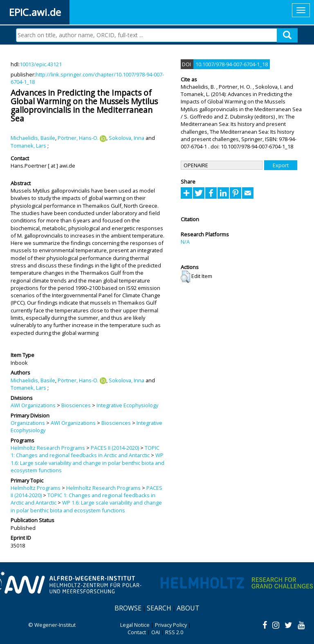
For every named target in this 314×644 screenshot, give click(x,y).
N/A (185, 242)
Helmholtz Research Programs (48, 448)
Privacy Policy (171, 625)
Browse (128, 608)
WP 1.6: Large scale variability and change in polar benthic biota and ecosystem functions (87, 463)
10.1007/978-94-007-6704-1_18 (232, 64)
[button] (185, 277)
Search (159, 608)
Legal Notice (135, 625)
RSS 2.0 (174, 632)
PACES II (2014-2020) (115, 448)
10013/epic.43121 (41, 64)
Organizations (28, 423)
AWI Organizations (33, 405)
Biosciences (76, 405)
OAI (156, 632)
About (188, 608)
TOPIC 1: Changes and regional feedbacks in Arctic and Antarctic (85, 451)
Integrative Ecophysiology (127, 405)
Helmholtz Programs (36, 488)
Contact (137, 632)
